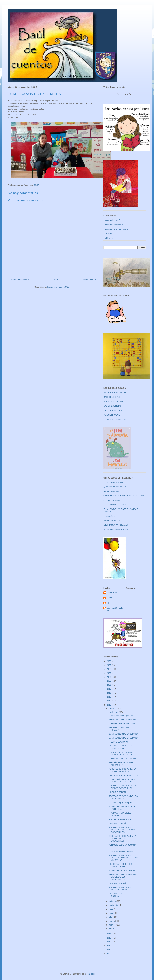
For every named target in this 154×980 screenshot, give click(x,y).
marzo (112, 921)
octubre (113, 901)
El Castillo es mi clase (113, 482)
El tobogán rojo (110, 516)
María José (112, 593)
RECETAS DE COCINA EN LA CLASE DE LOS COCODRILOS (122, 838)
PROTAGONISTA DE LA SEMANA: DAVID (119, 889)
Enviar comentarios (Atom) (59, 287)
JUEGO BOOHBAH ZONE (115, 419)
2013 (109, 938)
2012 (109, 942)
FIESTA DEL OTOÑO (118, 742)
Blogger (93, 974)
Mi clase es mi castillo (113, 521)
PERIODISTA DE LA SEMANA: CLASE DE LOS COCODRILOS (123, 877)
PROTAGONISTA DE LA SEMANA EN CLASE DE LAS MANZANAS (123, 858)
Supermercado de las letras (116, 529)
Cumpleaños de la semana (121, 851)
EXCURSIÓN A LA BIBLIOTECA (123, 775)
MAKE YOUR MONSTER (115, 392)
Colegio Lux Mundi (112, 500)
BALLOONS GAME (112, 397)
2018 (109, 693)
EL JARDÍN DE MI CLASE (115, 505)
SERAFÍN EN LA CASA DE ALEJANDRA (121, 764)
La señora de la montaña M (116, 229)
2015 (109, 705)
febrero (113, 925)
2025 (109, 665)
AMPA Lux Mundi (111, 491)
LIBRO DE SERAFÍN (118, 792)
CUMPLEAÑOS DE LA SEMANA (123, 734)
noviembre (114, 712)
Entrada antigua (89, 280)
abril (111, 917)
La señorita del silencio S (115, 225)
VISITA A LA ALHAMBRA (120, 819)
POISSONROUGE (112, 415)
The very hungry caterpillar (120, 803)
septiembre (114, 905)
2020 (109, 685)
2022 (109, 677)
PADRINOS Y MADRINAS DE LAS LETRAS (122, 808)
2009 (109, 954)
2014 (109, 934)
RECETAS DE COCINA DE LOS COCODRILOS (123, 797)
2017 (109, 697)
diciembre (114, 708)
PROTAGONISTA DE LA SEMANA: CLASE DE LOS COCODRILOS (122, 830)
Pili (108, 603)
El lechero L (109, 234)
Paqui (109, 598)
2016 (109, 701)
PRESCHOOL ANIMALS (114, 401)
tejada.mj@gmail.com (115, 609)
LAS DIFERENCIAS (113, 406)
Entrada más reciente (20, 280)
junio (112, 909)
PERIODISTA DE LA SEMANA (122, 720)
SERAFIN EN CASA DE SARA (122, 724)
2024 (109, 669)
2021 (109, 681)
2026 (109, 661)
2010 (109, 950)
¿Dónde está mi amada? (115, 487)
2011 (109, 946)
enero (112, 929)
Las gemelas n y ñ (112, 220)
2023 (109, 673)
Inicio (55, 280)
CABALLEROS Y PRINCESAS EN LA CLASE (124, 496)
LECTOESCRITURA (113, 410)
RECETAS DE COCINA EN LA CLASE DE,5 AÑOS (122, 770)
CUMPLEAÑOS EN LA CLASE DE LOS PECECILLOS (122, 781)
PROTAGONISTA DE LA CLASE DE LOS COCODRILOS (123, 753)
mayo (112, 913)
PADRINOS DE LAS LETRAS (122, 870)
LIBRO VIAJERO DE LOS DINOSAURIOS (120, 747)
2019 (109, 689)
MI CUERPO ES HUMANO (116, 525)
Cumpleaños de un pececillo (121, 716)
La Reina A (108, 238)
